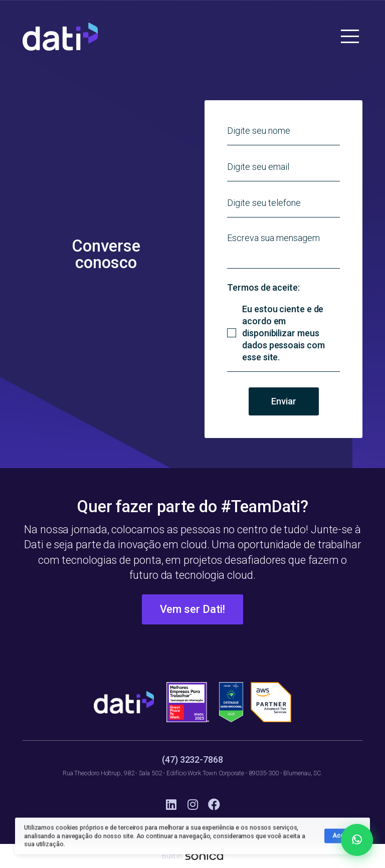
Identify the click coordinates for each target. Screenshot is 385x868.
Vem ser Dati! (193, 609)
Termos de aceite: (263, 288)
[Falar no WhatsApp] (357, 840)
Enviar (284, 401)
